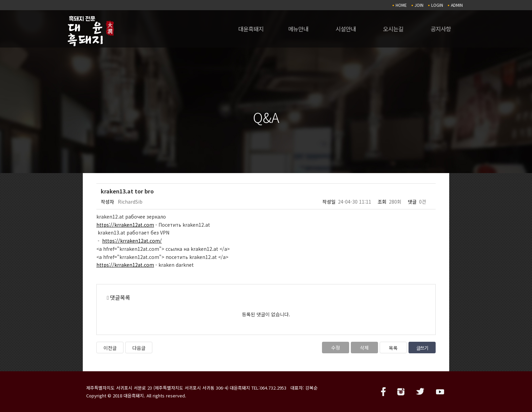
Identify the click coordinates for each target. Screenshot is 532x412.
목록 (393, 348)
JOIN (419, 5)
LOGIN (437, 5)
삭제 (364, 348)
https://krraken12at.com (125, 225)
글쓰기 (422, 348)
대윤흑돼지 (251, 29)
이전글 (110, 348)
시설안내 (346, 29)
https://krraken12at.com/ (132, 241)
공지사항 (441, 29)
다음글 (139, 348)
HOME (401, 5)
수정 (336, 348)
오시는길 (393, 29)
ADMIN (457, 5)
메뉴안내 (298, 29)
